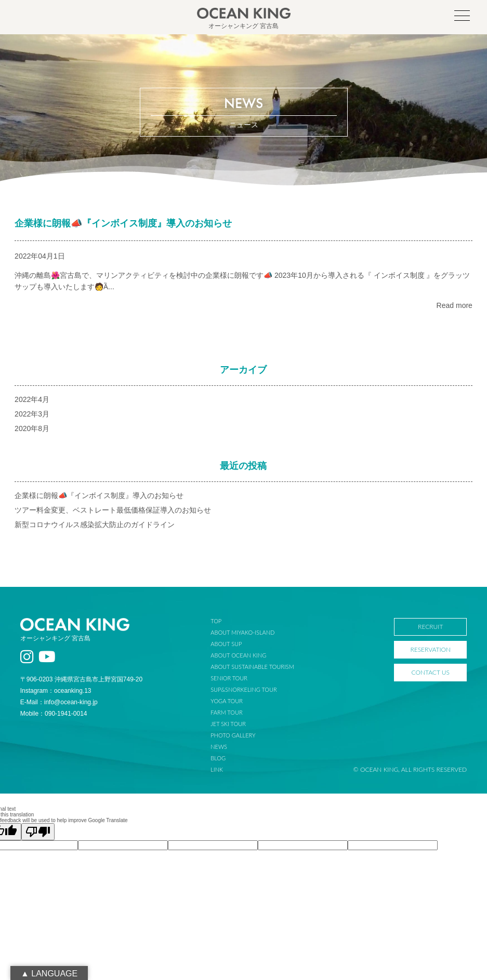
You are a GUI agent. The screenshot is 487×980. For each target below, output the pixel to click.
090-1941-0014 (66, 714)
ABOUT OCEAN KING (238, 655)
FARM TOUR (226, 712)
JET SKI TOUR (228, 724)
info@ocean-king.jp (71, 702)
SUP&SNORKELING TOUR (244, 689)
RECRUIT (430, 627)
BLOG (218, 758)
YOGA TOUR (227, 701)
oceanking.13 (73, 691)
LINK (217, 769)
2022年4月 (32, 399)
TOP (216, 621)
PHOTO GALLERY (233, 735)
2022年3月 (32, 414)
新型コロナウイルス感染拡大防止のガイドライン (95, 525)
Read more (455, 305)
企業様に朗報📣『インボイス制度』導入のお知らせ (123, 223)
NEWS (219, 747)
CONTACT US (431, 672)
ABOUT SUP (226, 644)
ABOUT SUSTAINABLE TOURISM (252, 667)
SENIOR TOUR (229, 678)
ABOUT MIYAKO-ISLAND (242, 632)
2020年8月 (32, 428)
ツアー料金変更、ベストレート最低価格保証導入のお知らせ (113, 510)
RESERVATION (430, 649)
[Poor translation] (38, 832)
